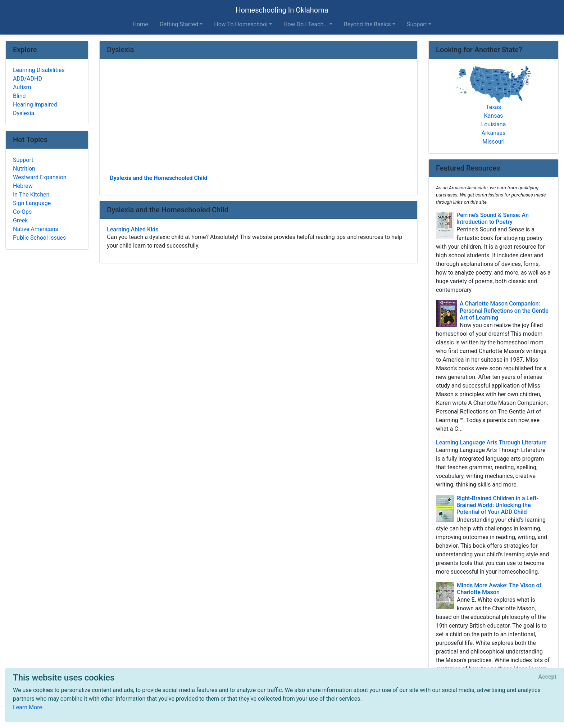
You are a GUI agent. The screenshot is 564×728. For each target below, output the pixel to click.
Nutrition (24, 169)
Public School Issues (39, 238)
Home (140, 24)
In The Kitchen (31, 195)
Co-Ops (22, 212)
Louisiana (494, 124)
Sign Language (32, 203)
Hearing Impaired (35, 105)
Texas (493, 107)
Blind (19, 96)
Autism (22, 87)
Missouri (493, 142)
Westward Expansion (40, 177)
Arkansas (494, 133)
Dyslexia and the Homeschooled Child (158, 178)
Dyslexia (24, 113)
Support (23, 160)
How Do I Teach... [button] (306, 24)
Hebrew (23, 186)
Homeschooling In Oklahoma (282, 10)
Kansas (494, 116)
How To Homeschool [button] (241, 24)
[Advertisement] (258, 119)
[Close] (547, 677)
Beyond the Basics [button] (367, 24)
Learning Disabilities (39, 70)
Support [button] (417, 24)
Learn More (28, 707)
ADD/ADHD (28, 79)
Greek (20, 220)
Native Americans (36, 229)
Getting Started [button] (179, 24)
